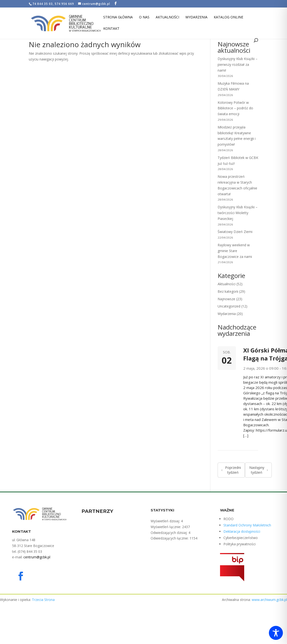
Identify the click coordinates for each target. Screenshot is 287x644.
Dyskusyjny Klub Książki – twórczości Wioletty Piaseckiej (238, 213)
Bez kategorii (228, 291)
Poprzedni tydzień (231, 470)
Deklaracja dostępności (242, 531)
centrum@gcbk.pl (37, 557)
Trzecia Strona (43, 600)
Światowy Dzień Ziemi (235, 232)
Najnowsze (226, 299)
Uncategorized (229, 306)
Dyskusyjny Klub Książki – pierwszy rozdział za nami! (238, 64)
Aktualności (167, 17)
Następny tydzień (259, 470)
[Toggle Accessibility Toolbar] (276, 633)
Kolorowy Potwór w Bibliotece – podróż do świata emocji (235, 108)
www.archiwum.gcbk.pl (269, 600)
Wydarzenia (196, 17)
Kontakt (111, 29)
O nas (144, 17)
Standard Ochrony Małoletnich (247, 525)
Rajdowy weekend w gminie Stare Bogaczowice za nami (235, 251)
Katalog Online (228, 17)
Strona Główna (118, 17)
